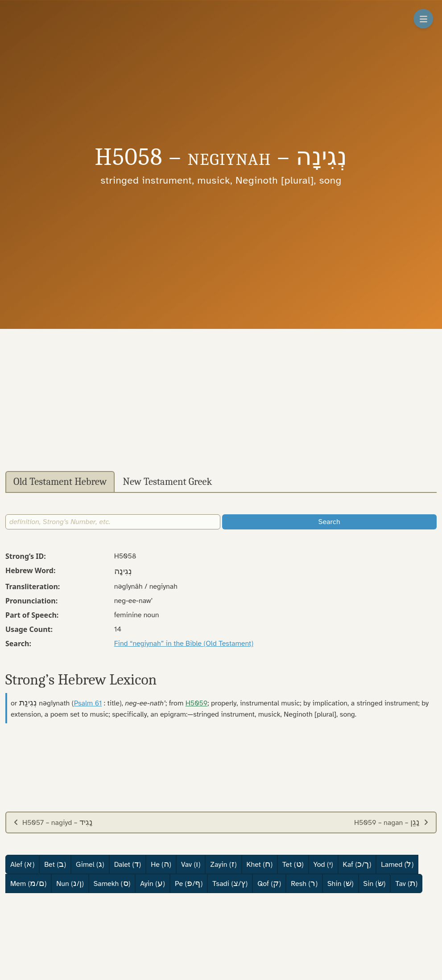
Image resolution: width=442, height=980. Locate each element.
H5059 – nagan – (391, 822)
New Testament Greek (167, 482)
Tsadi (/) (230, 883)
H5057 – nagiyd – (53, 822)
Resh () (304, 883)
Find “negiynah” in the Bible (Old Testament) (184, 644)
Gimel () (90, 864)
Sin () (375, 883)
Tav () (406, 883)
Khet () (260, 864)
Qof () (269, 883)
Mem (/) (28, 883)
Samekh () (112, 883)
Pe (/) (189, 883)
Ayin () (153, 883)
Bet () (55, 864)
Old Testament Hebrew (60, 482)
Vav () (191, 864)
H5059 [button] (196, 703)
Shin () (341, 883)
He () (161, 864)
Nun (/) (70, 883)
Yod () (323, 864)
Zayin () (223, 864)
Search (329, 522)
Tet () (293, 864)
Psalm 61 (88, 703)
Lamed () (397, 864)
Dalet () (128, 864)
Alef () (22, 864)
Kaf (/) (357, 864)
